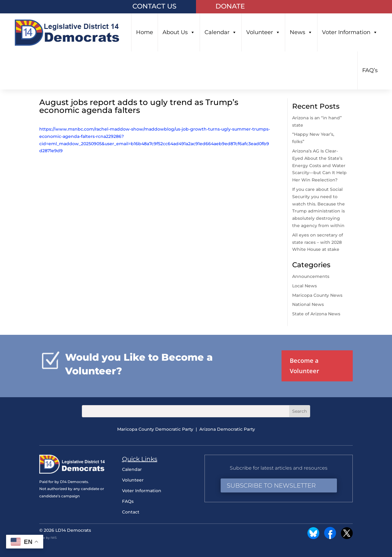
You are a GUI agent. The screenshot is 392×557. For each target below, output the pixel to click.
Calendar (221, 32)
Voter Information (350, 32)
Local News (304, 286)
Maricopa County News (317, 295)
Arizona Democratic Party (227, 429)
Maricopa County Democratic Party (155, 429)
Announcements (311, 276)
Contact (131, 512)
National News (308, 304)
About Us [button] (179, 32)
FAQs (128, 501)
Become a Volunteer (304, 366)
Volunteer (263, 32)
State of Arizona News (316, 314)
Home (145, 32)
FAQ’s (370, 70)
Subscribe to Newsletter (271, 485)
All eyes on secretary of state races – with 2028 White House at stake (318, 242)
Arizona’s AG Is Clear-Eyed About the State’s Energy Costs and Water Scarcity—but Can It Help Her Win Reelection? (319, 165)
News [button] (301, 32)
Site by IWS (48, 538)
